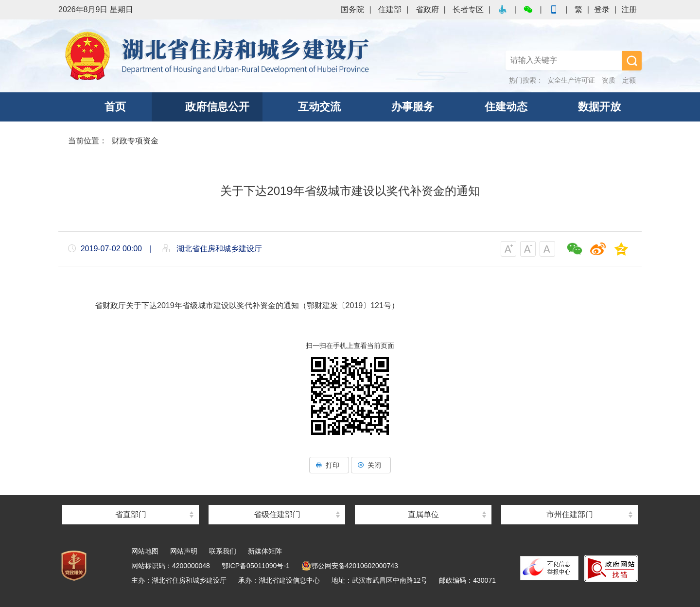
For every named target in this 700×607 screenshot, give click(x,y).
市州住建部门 (570, 514)
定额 (629, 80)
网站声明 (184, 551)
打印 (329, 465)
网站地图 (145, 551)
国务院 (352, 9)
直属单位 (423, 514)
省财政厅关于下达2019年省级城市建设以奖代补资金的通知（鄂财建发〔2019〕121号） (247, 305)
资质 (609, 80)
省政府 (427, 9)
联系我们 (223, 551)
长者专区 (468, 9)
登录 (602, 9)
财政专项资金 (135, 141)
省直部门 (131, 514)
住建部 (390, 9)
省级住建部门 (277, 514)
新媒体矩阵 (265, 551)
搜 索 (632, 61)
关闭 (371, 465)
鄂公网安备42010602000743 (350, 566)
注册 (629, 9)
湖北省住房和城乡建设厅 (219, 56)
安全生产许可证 (571, 80)
